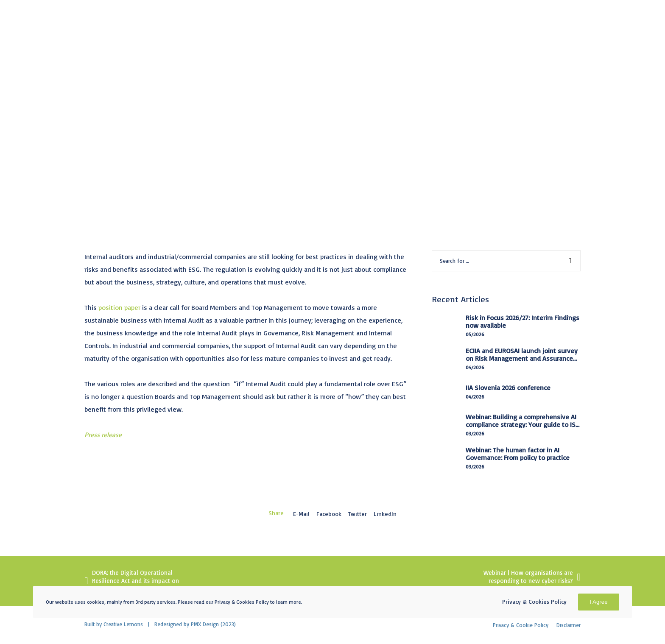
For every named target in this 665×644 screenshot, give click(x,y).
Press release (103, 435)
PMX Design (205, 624)
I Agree (598, 602)
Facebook (329, 514)
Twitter (358, 514)
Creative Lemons (123, 624)
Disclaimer (569, 625)
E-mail (301, 514)
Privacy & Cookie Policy (521, 625)
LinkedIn (385, 514)
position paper (119, 307)
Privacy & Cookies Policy (534, 601)
